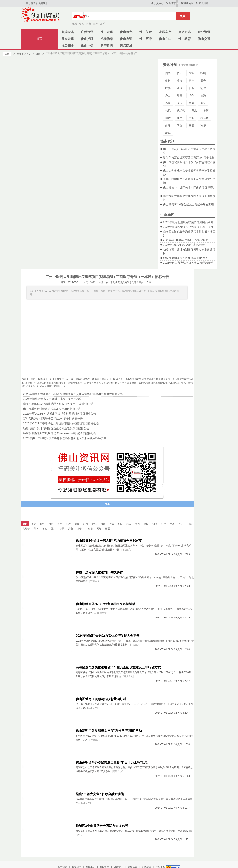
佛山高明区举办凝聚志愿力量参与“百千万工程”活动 (112, 762)
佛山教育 (184, 39)
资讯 (180, 73)
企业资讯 (204, 32)
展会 (203, 81)
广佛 (168, 88)
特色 (191, 96)
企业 (180, 88)
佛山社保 (87, 46)
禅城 (74, 24)
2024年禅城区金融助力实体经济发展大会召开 (108, 636)
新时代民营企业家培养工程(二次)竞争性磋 (189, 157)
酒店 (168, 103)
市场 (168, 126)
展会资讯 (68, 39)
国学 (168, 73)
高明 (103, 24)
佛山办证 (126, 39)
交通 (191, 103)
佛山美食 (146, 32)
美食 (180, 81)
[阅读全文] (126, 550)
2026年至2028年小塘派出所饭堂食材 (186, 240)
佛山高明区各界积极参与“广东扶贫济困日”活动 (109, 731)
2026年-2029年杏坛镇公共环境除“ (184, 245)
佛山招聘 (87, 39)
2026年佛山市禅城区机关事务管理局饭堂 (188, 263)
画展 (191, 126)
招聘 (203, 73)
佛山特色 (126, 32)
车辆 (206, 111)
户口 (168, 96)
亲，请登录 (32, 3)
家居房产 (165, 32)
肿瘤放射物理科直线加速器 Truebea (185, 258)
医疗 (180, 103)
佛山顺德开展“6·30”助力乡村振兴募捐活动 (106, 604)
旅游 (203, 96)
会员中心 (157, 3)
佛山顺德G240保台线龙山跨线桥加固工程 (188, 204)
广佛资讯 (87, 32)
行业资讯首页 (22, 54)
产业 (191, 118)
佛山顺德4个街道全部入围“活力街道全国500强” (109, 541)
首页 (39, 39)
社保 (203, 88)
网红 (180, 126)
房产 (191, 81)
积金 (191, 88)
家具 (168, 133)
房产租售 (107, 46)
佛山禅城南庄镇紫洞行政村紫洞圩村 (101, 699)
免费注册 (43, 3)
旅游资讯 (184, 32)
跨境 (203, 126)
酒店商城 (126, 46)
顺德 (81, 24)
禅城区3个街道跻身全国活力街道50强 (102, 826)
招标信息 (107, 39)
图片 (168, 118)
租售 (168, 81)
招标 (36, 54)
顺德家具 (68, 32)
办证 (203, 103)
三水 (96, 24)
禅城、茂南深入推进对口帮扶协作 (99, 572)
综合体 (205, 118)
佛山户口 (165, 39)
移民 (180, 118)
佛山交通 (204, 39)
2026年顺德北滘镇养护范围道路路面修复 (188, 222)
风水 (194, 111)
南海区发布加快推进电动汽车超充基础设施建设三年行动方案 (118, 667)
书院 (168, 111)
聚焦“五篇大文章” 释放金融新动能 (100, 794)
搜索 (183, 16)
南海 (89, 24)
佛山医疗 (146, 39)
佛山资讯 (107, 32)
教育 (180, 96)
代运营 (181, 111)
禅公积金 (68, 46)
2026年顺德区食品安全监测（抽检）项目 (188, 227)
